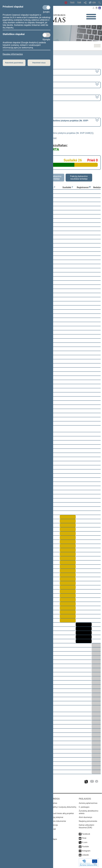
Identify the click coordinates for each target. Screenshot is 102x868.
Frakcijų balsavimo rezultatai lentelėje (79, 178)
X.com (85, 842)
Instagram (86, 851)
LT (90, 3)
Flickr (84, 838)
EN (94, 3)
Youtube (85, 847)
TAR (79, 3)
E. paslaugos (84, 807)
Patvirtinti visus (39, 63)
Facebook (86, 834)
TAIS (72, 3)
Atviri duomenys (85, 817)
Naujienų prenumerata (88, 821)
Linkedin (85, 855)
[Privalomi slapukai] (46, 7)
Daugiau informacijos (13, 54)
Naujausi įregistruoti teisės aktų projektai (57, 813)
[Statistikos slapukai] (46, 35)
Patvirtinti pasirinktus (14, 63)
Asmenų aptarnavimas (88, 803)
